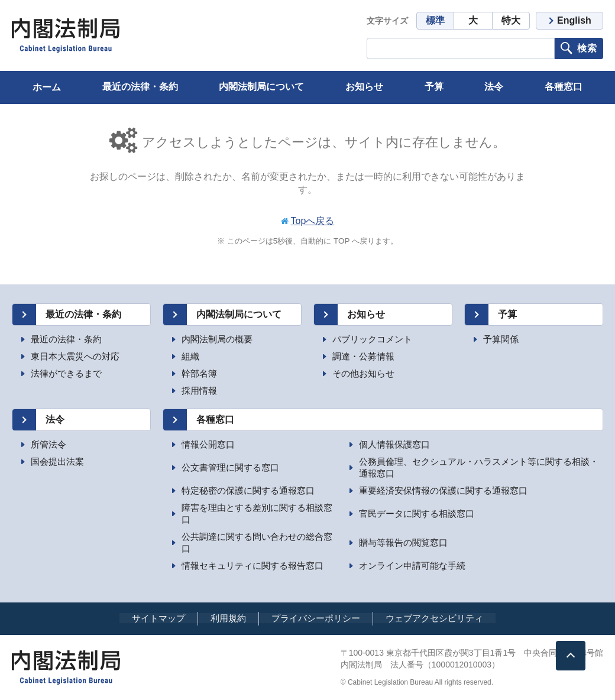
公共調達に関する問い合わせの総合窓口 (257, 542)
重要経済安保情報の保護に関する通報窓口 (443, 490)
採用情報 (199, 390)
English (574, 20)
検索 (587, 48)
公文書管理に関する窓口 (230, 467)
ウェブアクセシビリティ (434, 618)
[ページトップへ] (571, 656)
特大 (511, 20)
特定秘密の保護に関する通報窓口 (248, 490)
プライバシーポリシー (316, 618)
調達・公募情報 (363, 356)
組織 (190, 356)
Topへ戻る (313, 221)
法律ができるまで (66, 373)
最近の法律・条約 (66, 339)
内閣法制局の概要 (217, 339)
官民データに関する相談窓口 (417, 513)
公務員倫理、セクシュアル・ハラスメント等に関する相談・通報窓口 (479, 467)
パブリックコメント (372, 339)
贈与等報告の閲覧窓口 (403, 542)
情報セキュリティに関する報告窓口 (253, 565)
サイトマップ (158, 618)
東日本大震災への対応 (75, 356)
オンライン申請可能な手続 (412, 565)
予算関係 (501, 339)
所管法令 (48, 444)
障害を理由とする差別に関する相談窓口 (257, 513)
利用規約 (228, 618)
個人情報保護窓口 (394, 444)
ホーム (47, 87)
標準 (435, 20)
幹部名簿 (199, 373)
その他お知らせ (363, 373)
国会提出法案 (57, 461)
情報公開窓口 (208, 444)
